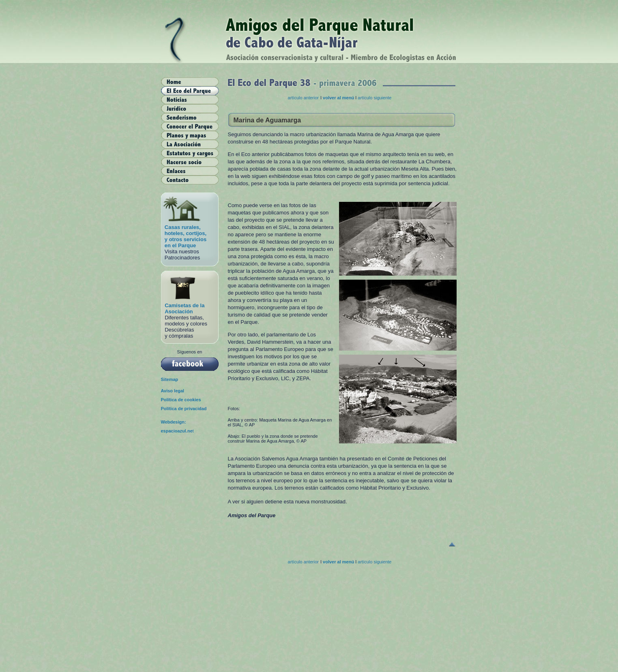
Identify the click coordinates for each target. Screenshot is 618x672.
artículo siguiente (374, 98)
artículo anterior (303, 98)
